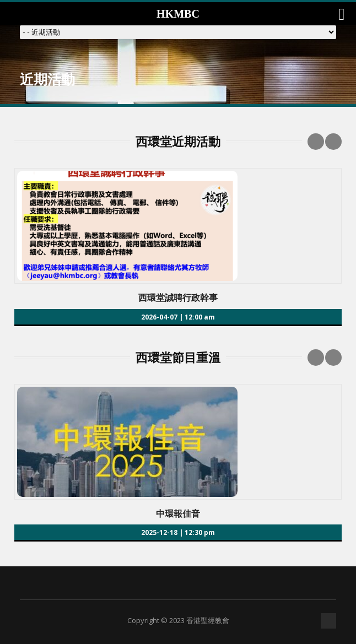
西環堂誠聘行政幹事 (178, 297)
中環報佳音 (178, 513)
